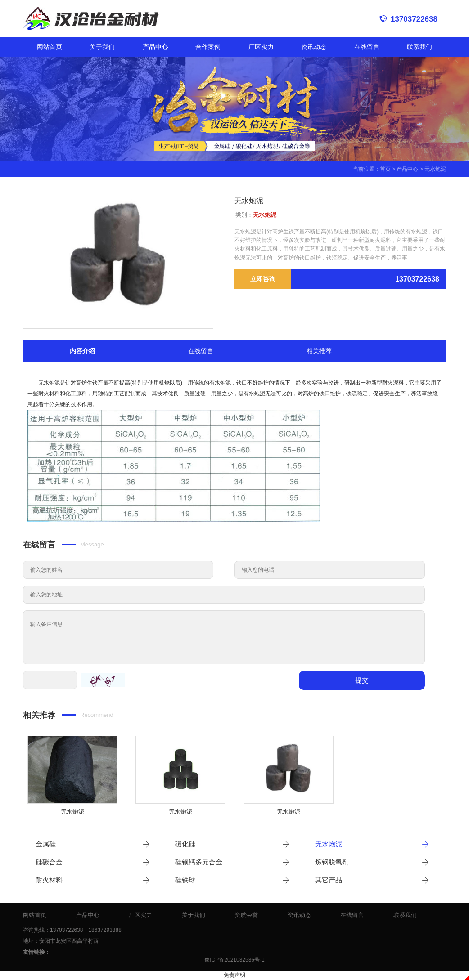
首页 (385, 169)
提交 (362, 680)
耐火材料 (93, 880)
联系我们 (419, 47)
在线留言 (367, 47)
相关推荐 (319, 351)
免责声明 (234, 975)
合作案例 (208, 47)
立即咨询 (263, 279)
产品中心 (155, 47)
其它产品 (372, 880)
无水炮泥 (435, 169)
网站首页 (50, 47)
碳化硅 (232, 844)
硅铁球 (232, 880)
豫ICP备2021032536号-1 (234, 960)
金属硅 (93, 844)
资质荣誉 (246, 915)
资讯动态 (314, 47)
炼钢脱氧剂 (372, 862)
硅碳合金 (93, 862)
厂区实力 (261, 47)
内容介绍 (82, 351)
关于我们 (102, 47)
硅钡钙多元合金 (232, 862)
